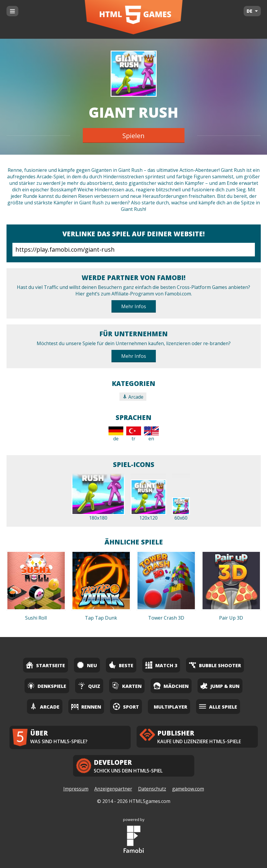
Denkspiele (47, 686)
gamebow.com (188, 789)
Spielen (133, 135)
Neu (87, 665)
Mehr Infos (134, 306)
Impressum (76, 789)
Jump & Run (220, 686)
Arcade (133, 397)
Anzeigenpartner (113, 789)
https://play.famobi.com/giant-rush (134, 250)
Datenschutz (152, 789)
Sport (126, 706)
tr (134, 434)
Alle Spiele (218, 706)
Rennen (86, 706)
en (151, 434)
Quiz (89, 686)
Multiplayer (170, 707)
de (116, 434)
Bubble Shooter (215, 665)
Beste (121, 665)
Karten (127, 686)
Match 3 (161, 665)
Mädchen (171, 686)
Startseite (46, 665)
